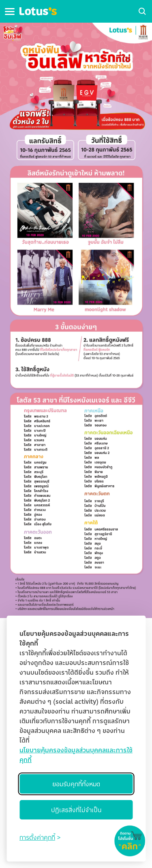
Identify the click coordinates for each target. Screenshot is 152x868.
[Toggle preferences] (40, 837)
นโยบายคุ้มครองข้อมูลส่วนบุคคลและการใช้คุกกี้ (76, 755)
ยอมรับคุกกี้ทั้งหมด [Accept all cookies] (76, 784)
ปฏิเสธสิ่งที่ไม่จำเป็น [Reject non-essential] (76, 810)
